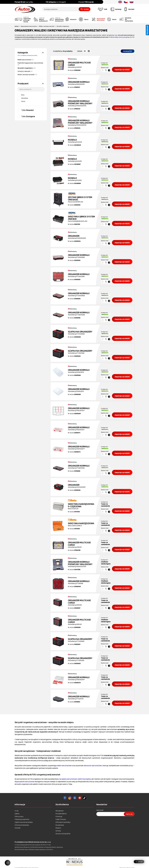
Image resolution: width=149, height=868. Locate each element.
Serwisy (58, 831)
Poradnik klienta (61, 814)
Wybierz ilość (105, 68)
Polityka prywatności (22, 819)
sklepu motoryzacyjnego (122, 37)
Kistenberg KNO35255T (82, 428)
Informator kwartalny (63, 822)
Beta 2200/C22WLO (82, 524)
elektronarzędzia (84, 779)
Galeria (17, 814)
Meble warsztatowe (26, 60)
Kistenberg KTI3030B (82, 582)
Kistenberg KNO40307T (82, 448)
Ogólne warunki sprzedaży (24, 822)
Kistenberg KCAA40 (82, 141)
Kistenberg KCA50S (82, 179)
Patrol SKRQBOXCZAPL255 (82, 219)
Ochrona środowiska (22, 825)
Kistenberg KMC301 (82, 545)
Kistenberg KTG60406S (82, 467)
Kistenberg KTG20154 (82, 697)
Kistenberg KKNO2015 (82, 390)
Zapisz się (129, 814)
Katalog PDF (128, 51)
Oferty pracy (19, 816)
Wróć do (27, 55)
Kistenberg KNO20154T (82, 409)
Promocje (59, 816)
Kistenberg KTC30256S (82, 659)
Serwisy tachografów (63, 834)
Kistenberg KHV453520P (82, 486)
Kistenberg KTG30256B (82, 275)
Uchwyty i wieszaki (25, 71)
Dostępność (104, 63)
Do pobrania (60, 825)
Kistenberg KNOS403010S (82, 123)
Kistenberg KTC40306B (82, 333)
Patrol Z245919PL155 (82, 199)
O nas (17, 811)
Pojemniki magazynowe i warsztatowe (30, 64)
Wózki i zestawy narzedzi (27, 75)
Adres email (100, 810)
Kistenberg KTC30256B (82, 352)
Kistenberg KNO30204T (82, 678)
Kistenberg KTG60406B (82, 313)
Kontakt (18, 828)
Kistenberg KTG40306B (82, 294)
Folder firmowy (61, 819)
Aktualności (60, 811)
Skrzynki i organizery (27, 68)
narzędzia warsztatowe (68, 779)
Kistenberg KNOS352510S (82, 564)
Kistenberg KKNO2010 (82, 371)
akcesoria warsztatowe (93, 766)
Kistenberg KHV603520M (82, 237)
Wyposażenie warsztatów (24, 782)
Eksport (58, 828)
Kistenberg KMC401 (82, 622)
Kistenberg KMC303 (82, 603)
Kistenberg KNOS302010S (82, 103)
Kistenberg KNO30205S (82, 83)
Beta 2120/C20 (82, 506)
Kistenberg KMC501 (82, 65)
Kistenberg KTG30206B (82, 256)
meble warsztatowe (64, 766)
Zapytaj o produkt (122, 69)
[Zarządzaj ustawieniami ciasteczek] (8, 863)
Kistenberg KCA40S (82, 160)
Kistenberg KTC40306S (82, 640)
